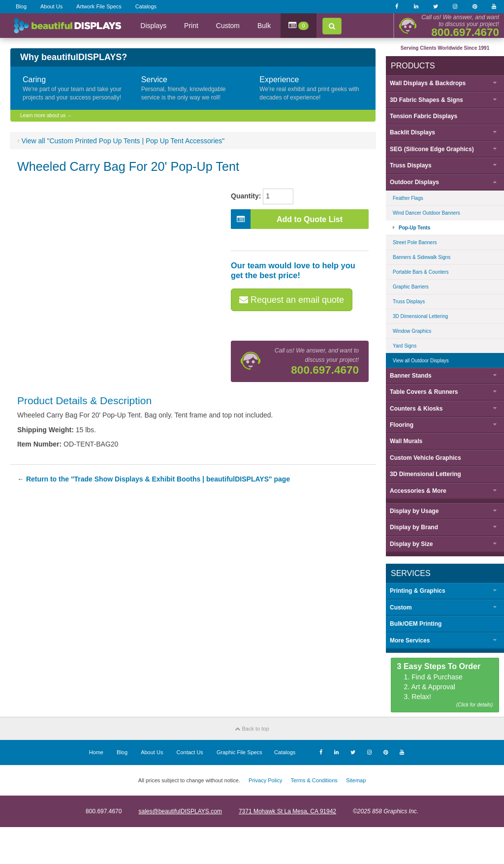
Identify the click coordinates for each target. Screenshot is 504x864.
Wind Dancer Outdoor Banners (426, 213)
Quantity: (246, 196)
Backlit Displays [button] (412, 132)
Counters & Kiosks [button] (416, 409)
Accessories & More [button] (418, 491)
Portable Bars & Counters (421, 272)
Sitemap (356, 780)
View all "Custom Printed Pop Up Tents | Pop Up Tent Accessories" (123, 141)
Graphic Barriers (411, 287)
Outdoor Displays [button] (414, 182)
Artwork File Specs (99, 6)
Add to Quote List (287, 219)
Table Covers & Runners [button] (424, 392)
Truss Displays (409, 302)
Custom (228, 26)
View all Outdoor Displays (421, 361)
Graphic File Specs (239, 752)
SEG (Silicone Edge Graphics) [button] (432, 149)
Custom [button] (401, 608)
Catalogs (146, 6)
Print (191, 26)
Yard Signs (405, 346)
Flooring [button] (402, 425)
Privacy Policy (265, 780)
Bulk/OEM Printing (416, 624)
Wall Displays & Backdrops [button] (428, 83)
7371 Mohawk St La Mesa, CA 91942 (287, 811)
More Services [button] (410, 640)
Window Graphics (412, 331)
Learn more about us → (46, 115)
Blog (21, 6)
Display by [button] (414, 511)
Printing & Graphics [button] (418, 591)
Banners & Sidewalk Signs (422, 257)
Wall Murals (406, 441)
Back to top (252, 729)
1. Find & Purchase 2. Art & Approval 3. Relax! (445, 686)
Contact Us (189, 752)
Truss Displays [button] (411, 165)
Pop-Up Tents (414, 228)
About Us (51, 6)
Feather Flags (408, 198)
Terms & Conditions (314, 780)
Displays (153, 26)
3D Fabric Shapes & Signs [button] (426, 100)
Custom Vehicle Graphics (425, 458)
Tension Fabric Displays (424, 116)
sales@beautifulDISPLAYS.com (180, 811)
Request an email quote (292, 300)
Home (96, 752)
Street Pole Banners (415, 242)
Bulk (264, 26)
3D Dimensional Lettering (420, 316)
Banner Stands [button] (411, 376)
